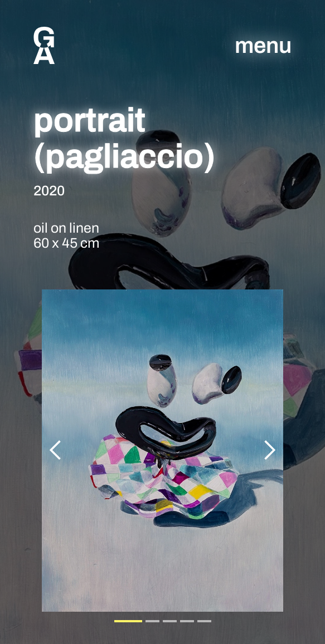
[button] (56, 451)
